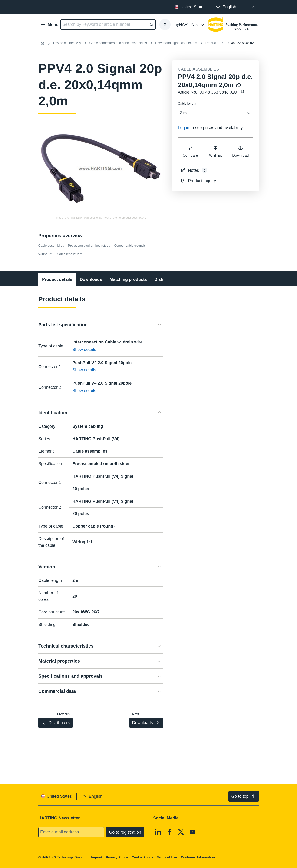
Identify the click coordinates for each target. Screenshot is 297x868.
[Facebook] (170, 832)
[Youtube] (193, 832)
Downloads (91, 279)
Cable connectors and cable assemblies (118, 43)
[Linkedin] (158, 832)
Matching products (128, 279)
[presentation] (226, 7)
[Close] (253, 7)
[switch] (190, 148)
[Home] (43, 43)
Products (212, 43)
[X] (181, 832)
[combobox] (212, 113)
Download (241, 151)
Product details (57, 279)
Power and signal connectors (176, 43)
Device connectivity (67, 43)
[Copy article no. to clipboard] (242, 92)
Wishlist (216, 151)
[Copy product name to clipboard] (238, 86)
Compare (190, 151)
